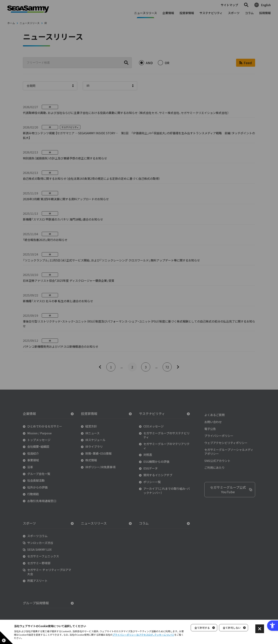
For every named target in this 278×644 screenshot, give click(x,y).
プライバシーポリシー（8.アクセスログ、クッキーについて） (143, 635)
